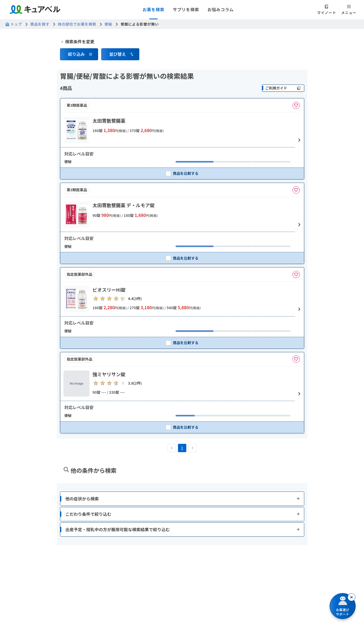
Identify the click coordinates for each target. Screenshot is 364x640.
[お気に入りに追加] (296, 105)
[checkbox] (182, 173)
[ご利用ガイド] (283, 88)
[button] (79, 50)
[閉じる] (351, 597)
